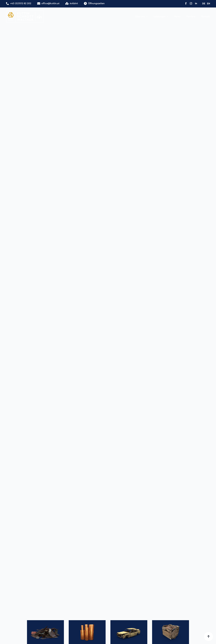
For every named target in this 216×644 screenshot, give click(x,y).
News (177, 16)
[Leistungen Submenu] (168, 16)
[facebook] (186, 3)
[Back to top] (208, 637)
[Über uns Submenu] (148, 16)
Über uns (140, 16)
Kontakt (206, 16)
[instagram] (191, 3)
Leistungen (160, 16)
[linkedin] (196, 3)
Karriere (191, 16)
